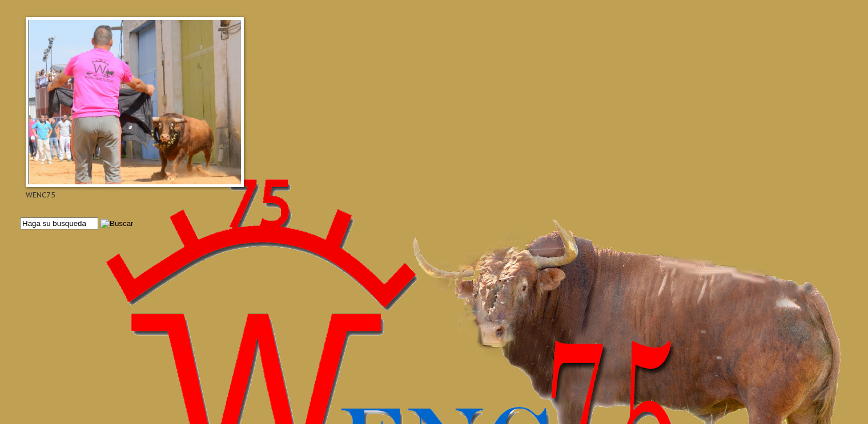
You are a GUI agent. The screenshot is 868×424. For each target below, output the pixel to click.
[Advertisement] (363, 326)
